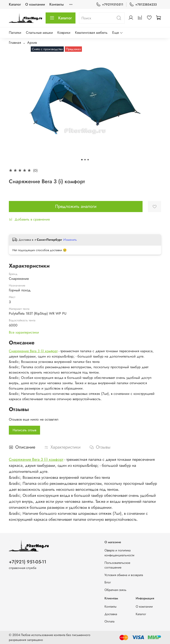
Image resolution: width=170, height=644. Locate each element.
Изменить (70, 240)
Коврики (64, 33)
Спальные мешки (39, 33)
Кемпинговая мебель (91, 33)
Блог (108, 582)
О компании (35, 4)
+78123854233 (143, 5)
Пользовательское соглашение (117, 565)
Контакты (57, 4)
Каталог (15, 4)
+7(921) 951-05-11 (28, 562)
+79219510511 (110, 5)
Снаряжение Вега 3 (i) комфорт (33, 351)
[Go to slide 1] (82, 160)
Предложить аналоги (76, 206)
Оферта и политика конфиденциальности (119, 553)
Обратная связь (115, 590)
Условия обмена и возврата (124, 575)
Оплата (109, 621)
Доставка (111, 614)
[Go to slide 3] (88, 160)
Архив (32, 43)
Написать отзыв (24, 430)
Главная (15, 43)
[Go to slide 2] (85, 160)
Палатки (15, 33)
